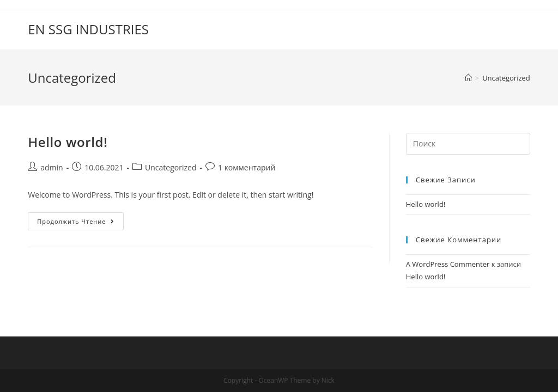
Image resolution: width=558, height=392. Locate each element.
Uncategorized (171, 167)
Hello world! (68, 142)
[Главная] (468, 78)
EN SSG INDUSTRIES (88, 29)
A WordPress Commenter (448, 264)
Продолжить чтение (80, 223)
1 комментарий (247, 167)
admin (51, 167)
